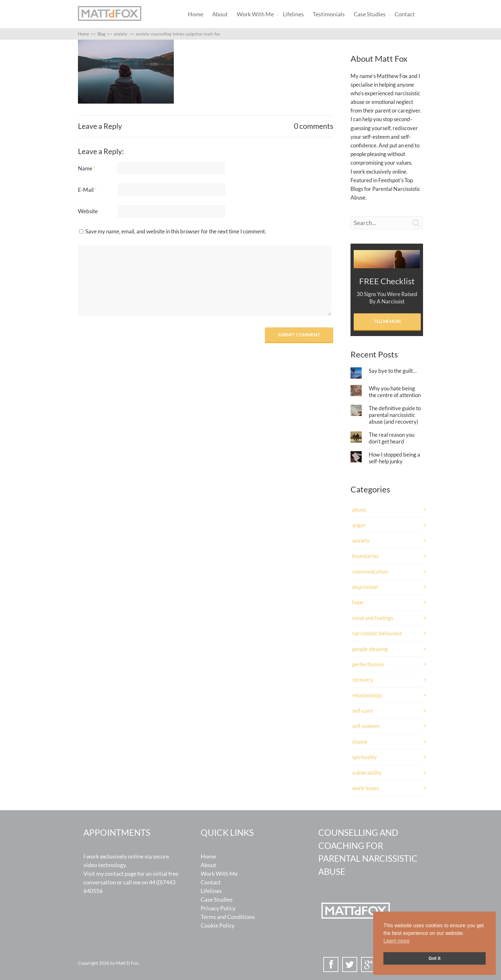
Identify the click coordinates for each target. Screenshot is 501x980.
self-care (362, 711)
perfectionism (368, 664)
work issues (366, 788)
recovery (363, 680)
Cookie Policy (218, 925)
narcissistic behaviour (377, 633)
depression (365, 587)
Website (88, 211)
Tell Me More (387, 321)
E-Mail (87, 190)
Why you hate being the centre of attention (395, 392)
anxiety (361, 541)
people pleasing (370, 649)
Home (196, 14)
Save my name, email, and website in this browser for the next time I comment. (176, 231)
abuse (359, 510)
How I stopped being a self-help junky (394, 458)
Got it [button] (435, 958)
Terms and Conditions (228, 917)
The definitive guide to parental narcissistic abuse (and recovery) (395, 415)
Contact (405, 14)
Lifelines (293, 14)
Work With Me (255, 14)
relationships (367, 695)
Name (87, 168)
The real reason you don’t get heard (392, 438)
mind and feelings (373, 618)
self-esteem (366, 726)
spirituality (365, 757)
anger (359, 525)
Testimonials (329, 14)
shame (360, 742)
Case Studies (370, 14)
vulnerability (367, 773)
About (220, 14)
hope (358, 602)
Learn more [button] (397, 941)
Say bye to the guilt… (393, 371)
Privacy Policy (218, 908)
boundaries (365, 556)
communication (370, 572)
